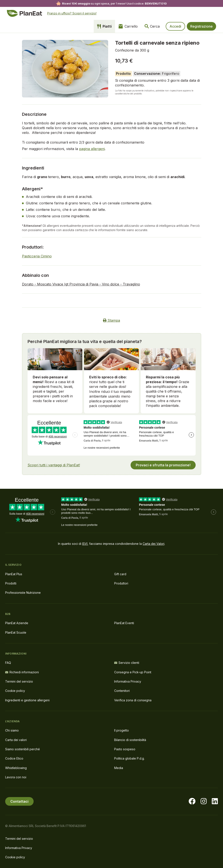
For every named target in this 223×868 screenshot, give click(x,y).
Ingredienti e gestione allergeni (27, 700)
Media (119, 768)
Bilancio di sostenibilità (130, 740)
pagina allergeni (92, 149)
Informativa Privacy (128, 681)
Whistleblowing (16, 768)
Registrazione (201, 26)
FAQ (8, 663)
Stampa (111, 320)
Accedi (175, 26)
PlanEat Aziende (17, 623)
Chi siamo (12, 730)
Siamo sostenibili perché (23, 749)
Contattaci (19, 801)
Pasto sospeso (125, 749)
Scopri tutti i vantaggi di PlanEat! (54, 465)
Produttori (121, 583)
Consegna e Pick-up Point (133, 672)
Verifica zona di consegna (133, 700)
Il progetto (122, 730)
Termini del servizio (19, 681)
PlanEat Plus (14, 574)
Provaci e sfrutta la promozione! (163, 465)
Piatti (104, 26)
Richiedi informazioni (22, 672)
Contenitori (122, 691)
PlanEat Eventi (124, 623)
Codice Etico (14, 758)
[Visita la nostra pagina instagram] (204, 801)
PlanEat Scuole (16, 632)
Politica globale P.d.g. (129, 758)
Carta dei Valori (154, 544)
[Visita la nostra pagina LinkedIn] (215, 801)
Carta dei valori (16, 740)
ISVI (85, 544)
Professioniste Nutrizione (23, 593)
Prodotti (11, 583)
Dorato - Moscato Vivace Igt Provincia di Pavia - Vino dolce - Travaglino (81, 284)
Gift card (120, 574)
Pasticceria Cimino (37, 256)
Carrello (128, 26)
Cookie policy (15, 691)
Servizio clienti (127, 663)
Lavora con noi (16, 777)
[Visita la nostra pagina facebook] (192, 801)
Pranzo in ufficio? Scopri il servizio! (72, 13)
